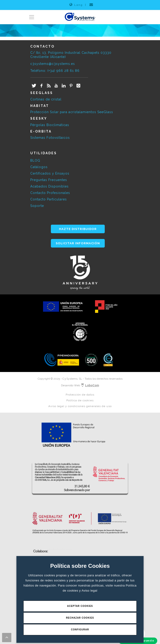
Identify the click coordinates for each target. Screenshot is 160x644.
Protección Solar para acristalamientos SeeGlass (72, 112)
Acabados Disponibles (49, 186)
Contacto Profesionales (50, 193)
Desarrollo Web (80, 385)
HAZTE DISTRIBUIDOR (78, 229)
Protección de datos (80, 395)
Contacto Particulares (49, 199)
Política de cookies (80, 400)
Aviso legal (89, 591)
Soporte (37, 206)
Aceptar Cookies (80, 606)
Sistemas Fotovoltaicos (50, 138)
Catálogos (39, 167)
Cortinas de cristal (46, 99)
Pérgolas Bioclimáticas (50, 125)
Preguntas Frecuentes (49, 180)
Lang (76, 5)
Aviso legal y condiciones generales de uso (80, 406)
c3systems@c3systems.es (53, 64)
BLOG (35, 160)
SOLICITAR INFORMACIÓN (78, 243)
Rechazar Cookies (80, 618)
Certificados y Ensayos (50, 173)
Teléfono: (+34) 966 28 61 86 (55, 71)
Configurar (80, 630)
